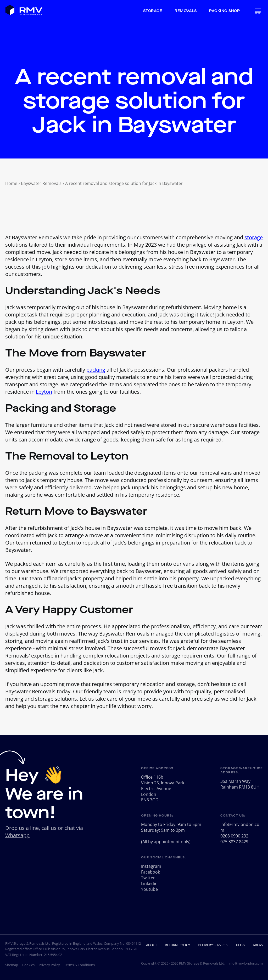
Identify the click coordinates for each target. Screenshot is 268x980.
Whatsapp (17, 835)
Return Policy (177, 945)
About (152, 945)
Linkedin (149, 883)
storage (254, 237)
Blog (241, 945)
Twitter (148, 878)
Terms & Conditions (79, 965)
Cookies (28, 965)
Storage (153, 11)
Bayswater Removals (41, 183)
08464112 (133, 943)
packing (96, 370)
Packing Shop (224, 11)
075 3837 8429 (234, 842)
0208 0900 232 (234, 836)
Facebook (150, 872)
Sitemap (12, 965)
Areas (258, 945)
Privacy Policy (49, 965)
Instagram (151, 866)
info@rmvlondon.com (240, 827)
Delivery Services (213, 945)
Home (11, 183)
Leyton (44, 392)
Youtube (149, 889)
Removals (186, 11)
